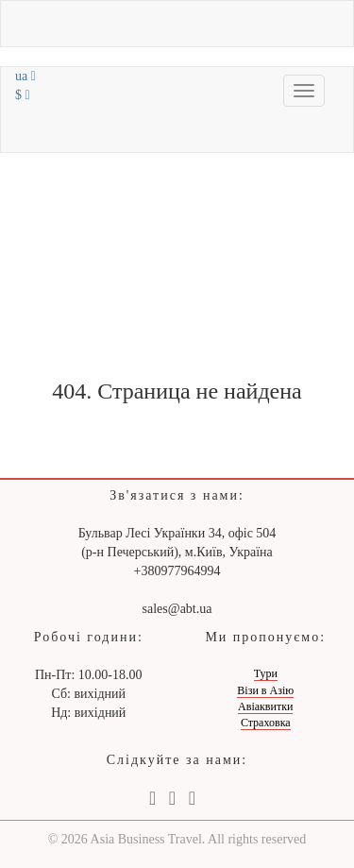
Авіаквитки (265, 706)
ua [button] (25, 76)
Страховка (266, 723)
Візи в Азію (265, 690)
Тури (266, 673)
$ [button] (23, 95)
